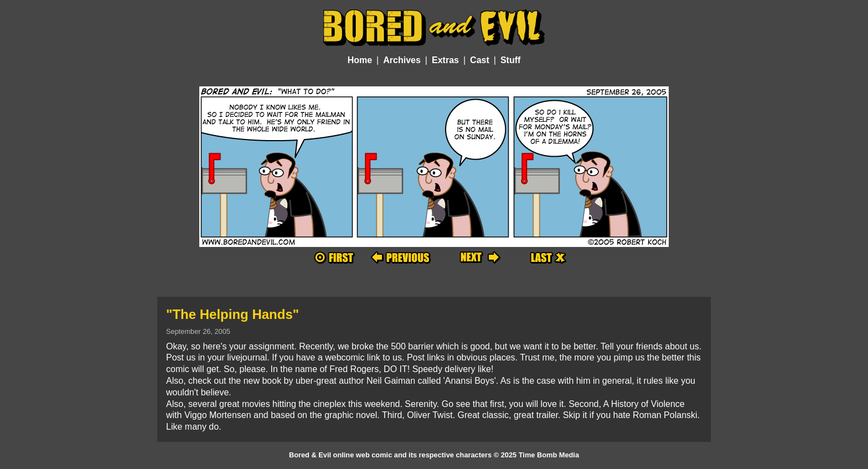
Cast (480, 60)
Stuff (510, 60)
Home (360, 60)
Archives (402, 60)
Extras (445, 60)
